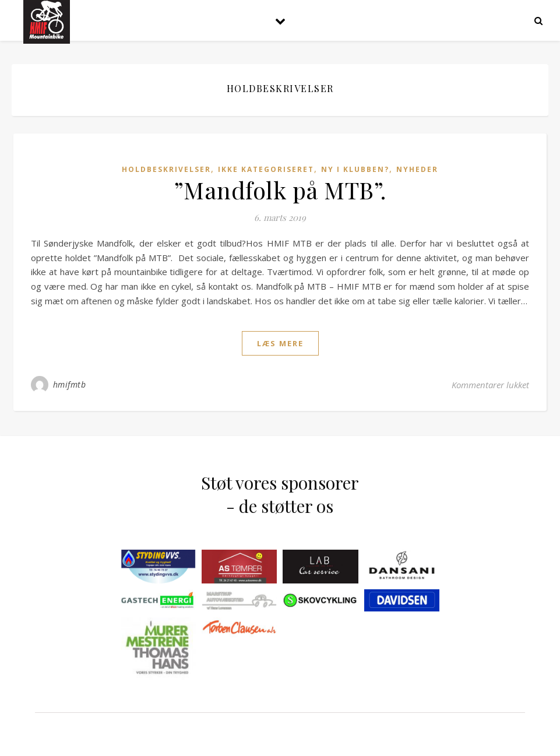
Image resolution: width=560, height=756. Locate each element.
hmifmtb (70, 384)
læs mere (280, 343)
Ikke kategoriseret (266, 169)
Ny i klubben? (355, 169)
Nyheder (417, 169)
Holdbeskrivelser (166, 169)
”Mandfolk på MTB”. (280, 190)
